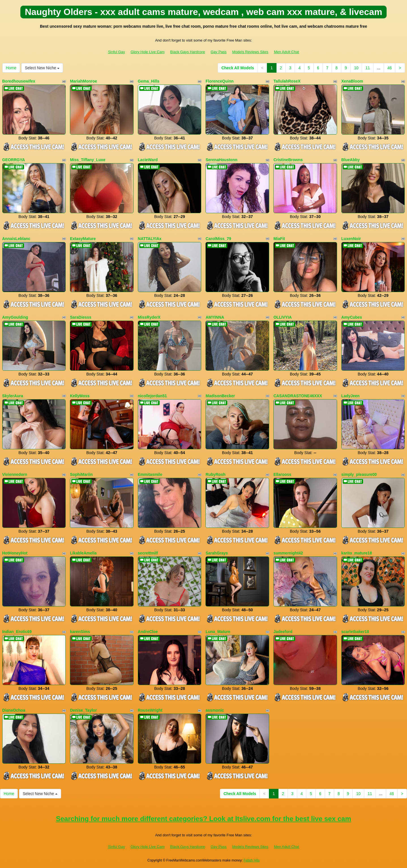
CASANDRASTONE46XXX (298, 396)
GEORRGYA (14, 160)
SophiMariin (81, 474)
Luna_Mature (218, 632)
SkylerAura (13, 396)
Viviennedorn (15, 474)
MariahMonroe (83, 81)
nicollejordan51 (152, 396)
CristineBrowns (288, 160)
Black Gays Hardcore (188, 52)
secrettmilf (148, 553)
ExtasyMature (83, 239)
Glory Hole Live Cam (147, 52)
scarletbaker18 (355, 632)
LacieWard (148, 160)
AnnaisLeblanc (16, 239)
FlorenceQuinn (219, 81)
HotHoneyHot (15, 553)
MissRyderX (149, 317)
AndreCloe (148, 632)
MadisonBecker (220, 396)
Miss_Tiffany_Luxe (88, 160)
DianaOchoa (14, 710)
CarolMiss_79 (218, 239)
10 (356, 68)
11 (368, 68)
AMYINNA (215, 317)
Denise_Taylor (83, 710)
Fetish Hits (252, 860)
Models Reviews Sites (250, 52)
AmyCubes (352, 317)
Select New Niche (42, 68)
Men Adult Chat (287, 52)
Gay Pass (219, 52)
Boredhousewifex (19, 81)
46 (390, 68)
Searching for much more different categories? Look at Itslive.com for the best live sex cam (204, 819)
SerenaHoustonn (221, 160)
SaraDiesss (81, 317)
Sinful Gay (116, 52)
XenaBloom (352, 81)
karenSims (80, 632)
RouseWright (150, 710)
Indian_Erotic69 (17, 632)
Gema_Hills (149, 81)
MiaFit (279, 239)
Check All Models (238, 68)
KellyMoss (80, 396)
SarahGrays (217, 553)
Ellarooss (282, 474)
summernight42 (288, 553)
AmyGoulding (15, 317)
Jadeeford (283, 632)
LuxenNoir (351, 239)
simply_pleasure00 (359, 474)
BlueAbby (351, 160)
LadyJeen (351, 396)
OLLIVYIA (283, 317)
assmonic (215, 710)
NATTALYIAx (150, 239)
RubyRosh (215, 474)
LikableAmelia (83, 553)
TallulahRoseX (287, 81)
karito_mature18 (357, 553)
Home (11, 68)
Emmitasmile (150, 474)
